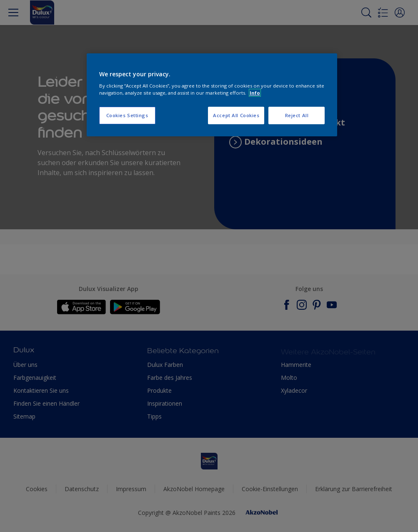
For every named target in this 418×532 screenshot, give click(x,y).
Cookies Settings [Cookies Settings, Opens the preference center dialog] (127, 115)
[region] (212, 95)
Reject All (297, 115)
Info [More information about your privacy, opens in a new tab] (255, 93)
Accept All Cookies (236, 115)
